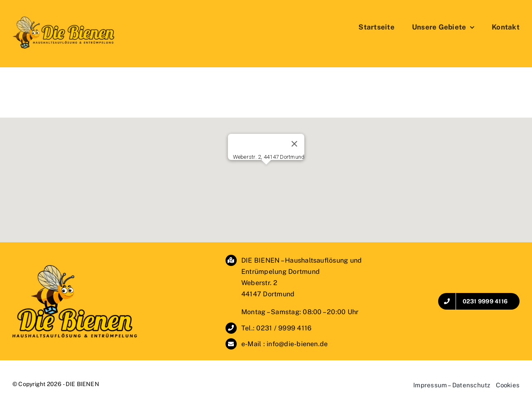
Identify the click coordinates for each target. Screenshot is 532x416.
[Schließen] (294, 144)
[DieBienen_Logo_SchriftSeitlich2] (63, 20)
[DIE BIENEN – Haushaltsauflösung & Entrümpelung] (75, 268)
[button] (266, 172)
